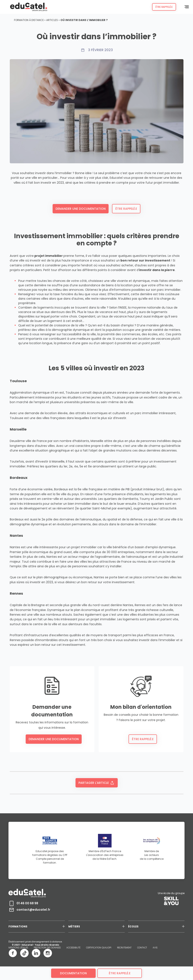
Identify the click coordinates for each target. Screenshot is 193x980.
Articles (52, 20)
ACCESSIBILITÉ (73, 948)
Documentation (73, 973)
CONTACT (142, 948)
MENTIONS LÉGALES (18, 948)
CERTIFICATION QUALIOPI (99, 948)
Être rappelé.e (164, 7)
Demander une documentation (81, 209)
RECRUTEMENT (124, 948)
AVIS (155, 948)
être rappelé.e (120, 973)
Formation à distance (29, 20)
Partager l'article (97, 783)
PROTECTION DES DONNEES (47, 948)
